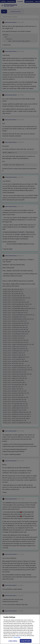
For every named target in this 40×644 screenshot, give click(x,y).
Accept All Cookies (26, 642)
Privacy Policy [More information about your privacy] (17, 638)
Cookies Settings (13, 642)
